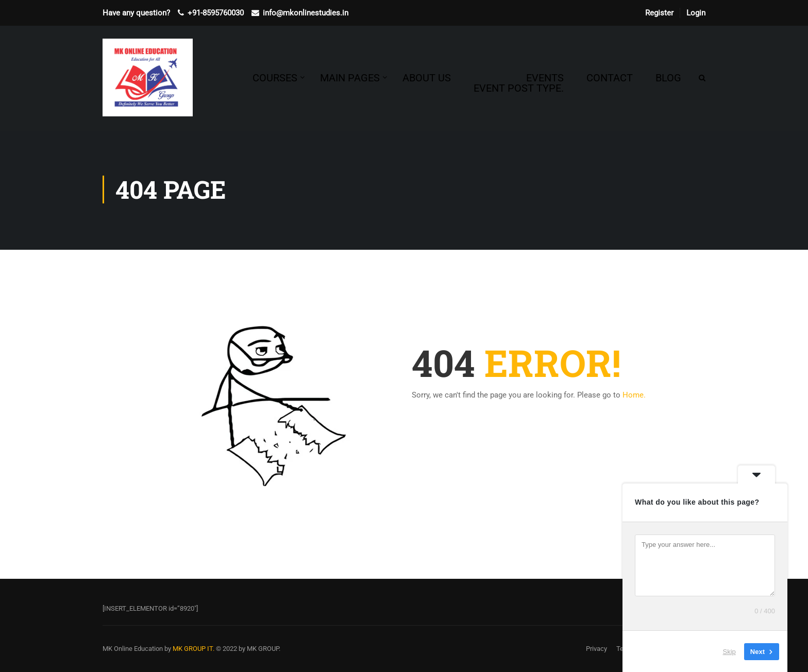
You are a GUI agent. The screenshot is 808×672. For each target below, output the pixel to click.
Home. (634, 395)
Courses (275, 78)
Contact (610, 78)
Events (519, 83)
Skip (729, 651)
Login (696, 13)
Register (659, 13)
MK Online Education (133, 649)
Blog (668, 78)
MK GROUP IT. (193, 649)
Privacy (596, 649)
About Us (427, 78)
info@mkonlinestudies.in (306, 13)
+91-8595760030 (216, 13)
